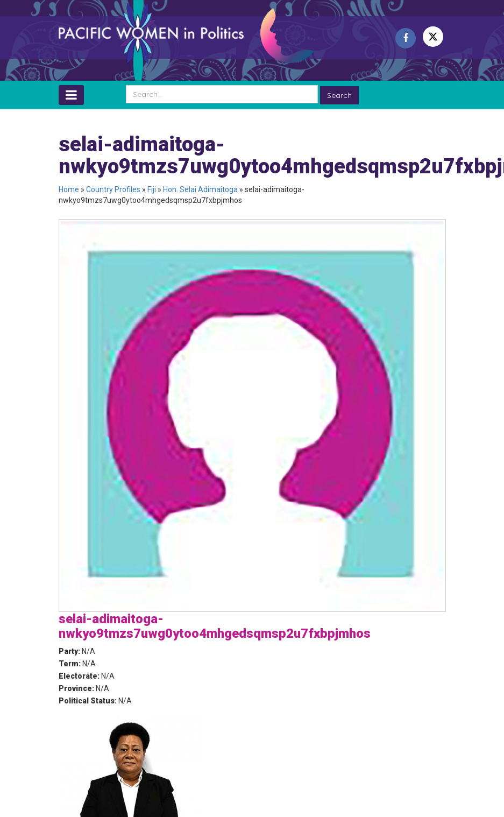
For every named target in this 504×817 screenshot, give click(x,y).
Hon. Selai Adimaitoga (200, 189)
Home (69, 189)
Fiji (152, 189)
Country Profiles (113, 189)
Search (339, 95)
